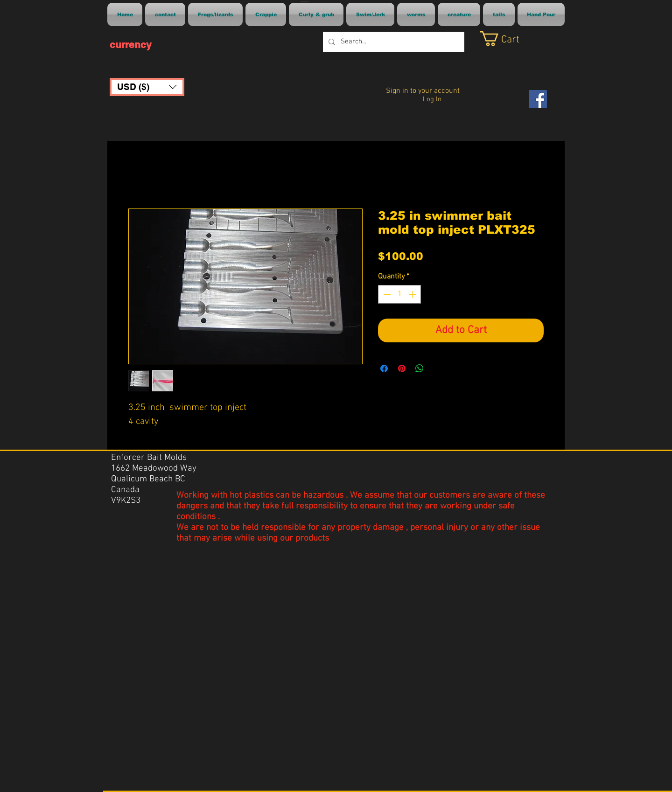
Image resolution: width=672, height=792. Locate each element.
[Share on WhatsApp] (420, 368)
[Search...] (393, 42)
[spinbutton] (399, 294)
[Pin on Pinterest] (402, 368)
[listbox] (147, 87)
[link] (511, 39)
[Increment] (413, 294)
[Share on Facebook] (384, 368)
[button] (147, 87)
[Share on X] (437, 368)
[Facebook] (538, 99)
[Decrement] (386, 294)
